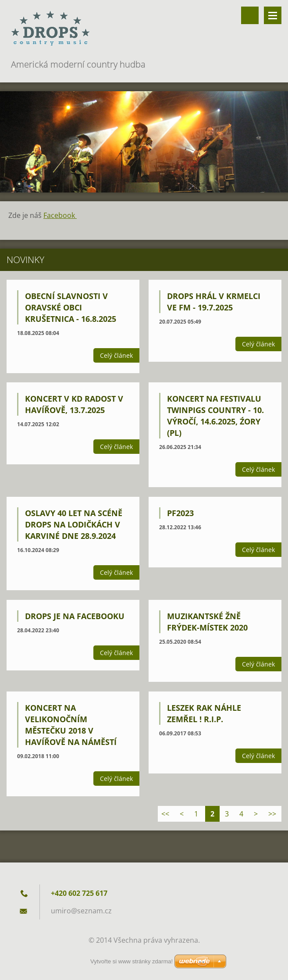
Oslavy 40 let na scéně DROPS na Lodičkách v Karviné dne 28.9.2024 (74, 524)
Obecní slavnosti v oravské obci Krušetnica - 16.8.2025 (71, 307)
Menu (273, 15)
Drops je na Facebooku (75, 616)
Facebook (60, 215)
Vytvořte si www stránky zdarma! (132, 961)
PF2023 (180, 513)
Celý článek (116, 355)
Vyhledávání (250, 15)
